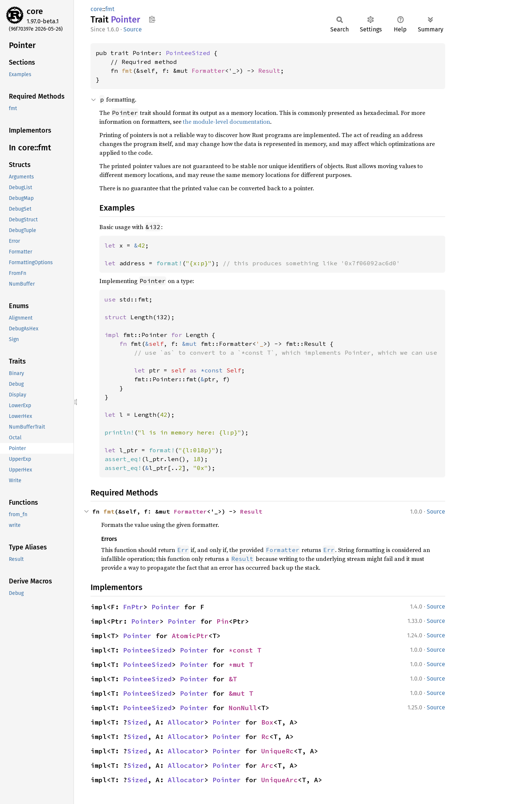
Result (269, 71)
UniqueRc (277, 751)
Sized (137, 722)
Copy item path (152, 19)
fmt (110, 9)
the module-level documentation (226, 122)
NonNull (243, 708)
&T (233, 679)
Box (267, 722)
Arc (267, 765)
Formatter (208, 71)
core (35, 11)
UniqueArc (279, 780)
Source (133, 29)
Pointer (166, 607)
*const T (245, 650)
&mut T (241, 693)
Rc (265, 737)
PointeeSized (188, 53)
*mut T (241, 665)
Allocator (186, 722)
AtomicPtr (190, 636)
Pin (223, 621)
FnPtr (133, 607)
